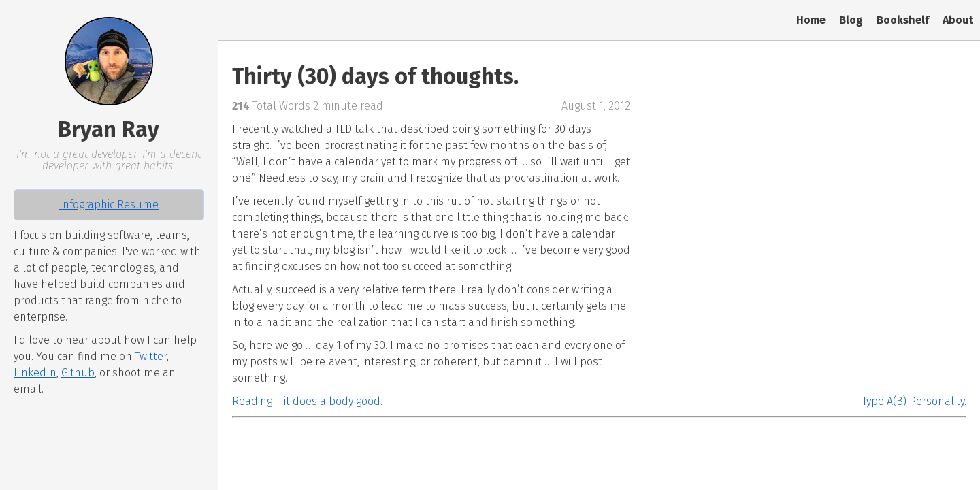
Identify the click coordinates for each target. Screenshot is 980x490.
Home (811, 20)
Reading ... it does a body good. (307, 401)
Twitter (151, 356)
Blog (851, 20)
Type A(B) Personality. (914, 401)
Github (78, 373)
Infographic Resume (109, 205)
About (958, 20)
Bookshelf (903, 20)
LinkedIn (35, 373)
